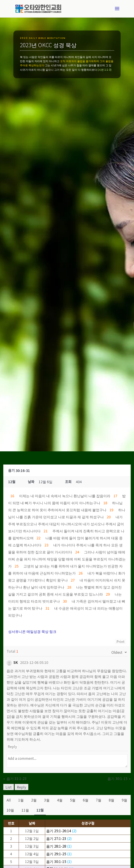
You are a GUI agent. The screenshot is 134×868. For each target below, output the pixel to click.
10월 (10, 810)
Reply (12, 746)
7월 (99, 800)
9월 (124, 800)
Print (121, 641)
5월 (73, 800)
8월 (112, 800)
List (9, 787)
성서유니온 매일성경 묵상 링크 (32, 631)
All (9, 800)
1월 (21, 800)
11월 (25, 810)
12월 (40, 810)
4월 (60, 800)
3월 (47, 800)
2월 (34, 800)
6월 (86, 800)
